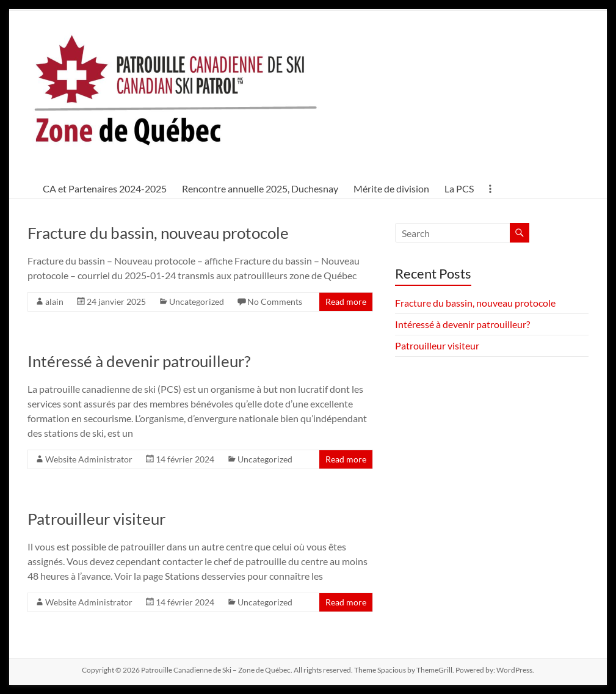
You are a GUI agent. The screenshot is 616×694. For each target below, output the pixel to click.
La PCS (459, 188)
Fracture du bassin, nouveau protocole (158, 233)
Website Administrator (89, 459)
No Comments (275, 301)
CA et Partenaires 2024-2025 (105, 188)
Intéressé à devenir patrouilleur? (139, 361)
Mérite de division (391, 188)
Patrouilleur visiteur (96, 519)
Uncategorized (197, 301)
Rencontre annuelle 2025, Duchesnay (260, 188)
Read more (346, 301)
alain (54, 301)
